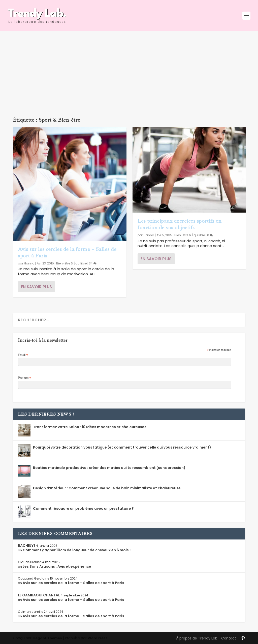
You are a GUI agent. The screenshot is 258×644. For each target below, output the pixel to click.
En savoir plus (36, 287)
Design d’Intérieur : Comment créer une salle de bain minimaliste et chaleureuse (107, 488)
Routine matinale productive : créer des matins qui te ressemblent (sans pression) (109, 468)
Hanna (29, 263)
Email (23, 355)
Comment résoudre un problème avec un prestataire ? (83, 509)
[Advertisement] (129, 69)
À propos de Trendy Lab (197, 638)
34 (93, 263)
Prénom (24, 378)
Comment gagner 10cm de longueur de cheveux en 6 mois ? (77, 550)
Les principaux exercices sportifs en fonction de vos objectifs (180, 224)
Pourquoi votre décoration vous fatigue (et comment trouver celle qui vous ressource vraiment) (122, 447)
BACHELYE (27, 546)
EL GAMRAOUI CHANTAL (39, 595)
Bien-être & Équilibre (71, 263)
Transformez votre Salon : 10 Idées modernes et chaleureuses (90, 427)
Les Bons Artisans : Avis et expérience (57, 566)
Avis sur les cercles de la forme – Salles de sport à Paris (73, 583)
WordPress (98, 638)
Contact (229, 638)
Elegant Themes (47, 638)
